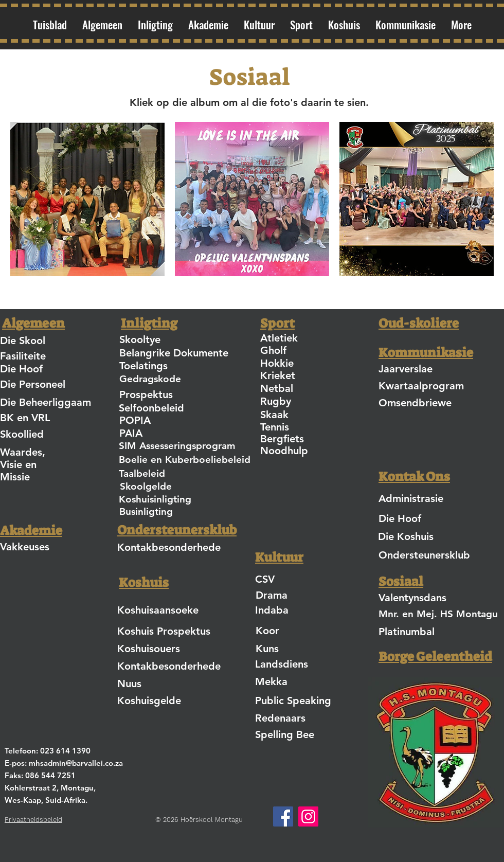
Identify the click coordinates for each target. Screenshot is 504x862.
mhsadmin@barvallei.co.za (76, 763)
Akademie (31, 531)
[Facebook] (283, 816)
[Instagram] (308, 816)
